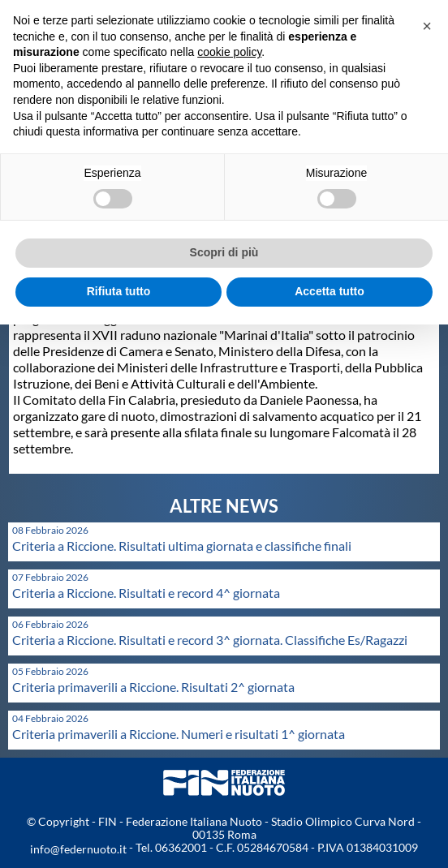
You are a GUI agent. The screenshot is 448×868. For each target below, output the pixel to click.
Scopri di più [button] (224, 252)
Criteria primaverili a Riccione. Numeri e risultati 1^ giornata (179, 734)
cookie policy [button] (229, 52)
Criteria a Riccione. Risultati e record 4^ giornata (146, 593)
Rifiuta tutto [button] (119, 291)
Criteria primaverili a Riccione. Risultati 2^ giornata (153, 687)
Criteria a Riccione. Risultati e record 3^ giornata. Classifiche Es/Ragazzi (210, 640)
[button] (427, 26)
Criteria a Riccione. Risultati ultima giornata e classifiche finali (182, 546)
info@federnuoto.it (78, 849)
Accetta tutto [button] (330, 291)
